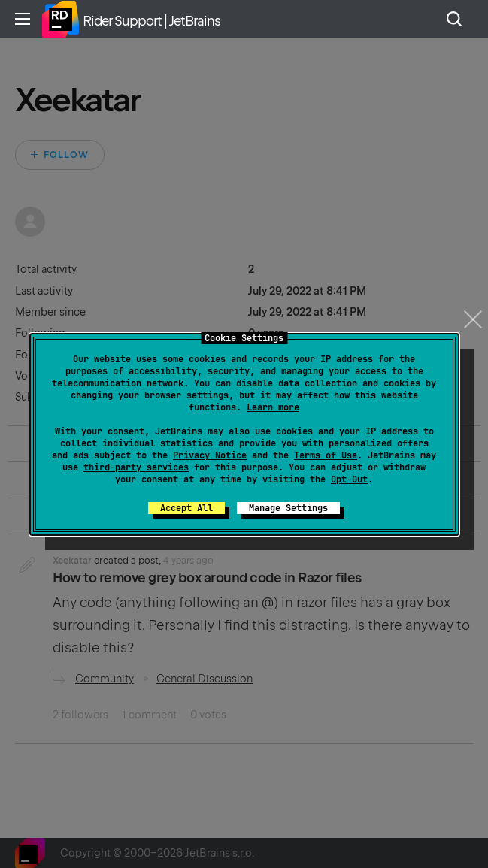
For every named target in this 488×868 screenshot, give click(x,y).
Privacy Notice (210, 455)
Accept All (186, 508)
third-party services (136, 467)
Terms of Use (326, 455)
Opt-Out (349, 479)
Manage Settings (288, 508)
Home (60, 19)
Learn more (273, 407)
